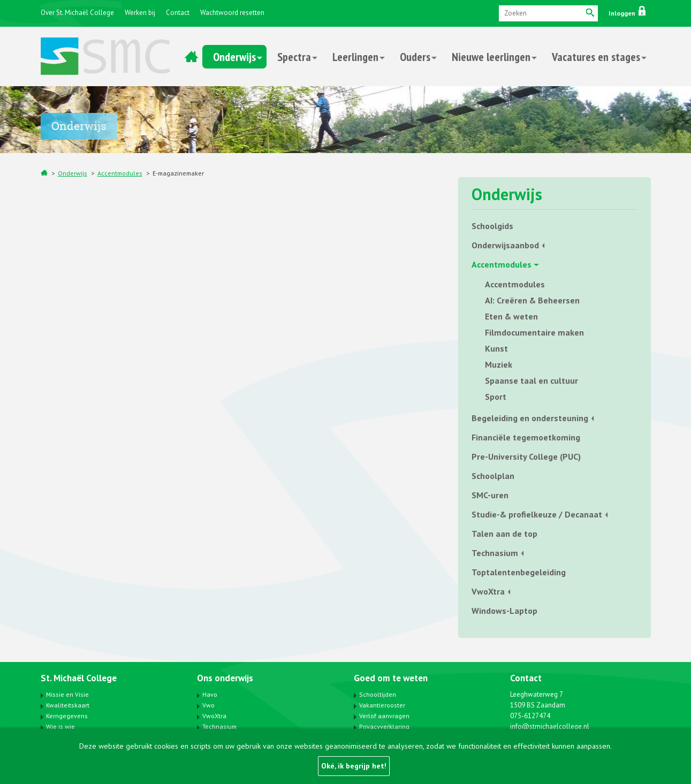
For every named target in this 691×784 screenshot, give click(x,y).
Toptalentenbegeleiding (519, 572)
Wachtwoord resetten (232, 13)
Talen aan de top (504, 534)
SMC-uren (490, 495)
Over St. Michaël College (77, 13)
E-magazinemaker (178, 173)
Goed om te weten (391, 678)
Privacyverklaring (384, 726)
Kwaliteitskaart (68, 705)
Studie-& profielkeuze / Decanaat (537, 514)
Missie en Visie (67, 694)
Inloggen (627, 13)
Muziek (499, 364)
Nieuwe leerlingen (491, 57)
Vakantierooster (382, 705)
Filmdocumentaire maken (534, 332)
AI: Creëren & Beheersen (532, 300)
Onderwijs (234, 57)
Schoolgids (492, 226)
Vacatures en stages (596, 57)
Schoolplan (493, 476)
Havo (210, 694)
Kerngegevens (67, 716)
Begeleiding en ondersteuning (530, 418)
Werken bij (140, 13)
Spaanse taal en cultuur (531, 380)
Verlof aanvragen (384, 716)
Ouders (415, 57)
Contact (178, 13)
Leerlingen (355, 57)
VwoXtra (488, 591)
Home (192, 57)
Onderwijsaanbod (505, 245)
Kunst (496, 348)
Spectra (294, 57)
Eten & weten (511, 316)
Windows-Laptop (504, 611)
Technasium (495, 553)
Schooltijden (378, 694)
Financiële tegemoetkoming (526, 437)
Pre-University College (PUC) (526, 456)
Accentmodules (120, 173)
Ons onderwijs (225, 678)
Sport (496, 397)
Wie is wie (60, 726)
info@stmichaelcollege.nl (550, 726)
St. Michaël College (79, 678)
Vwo (208, 705)
